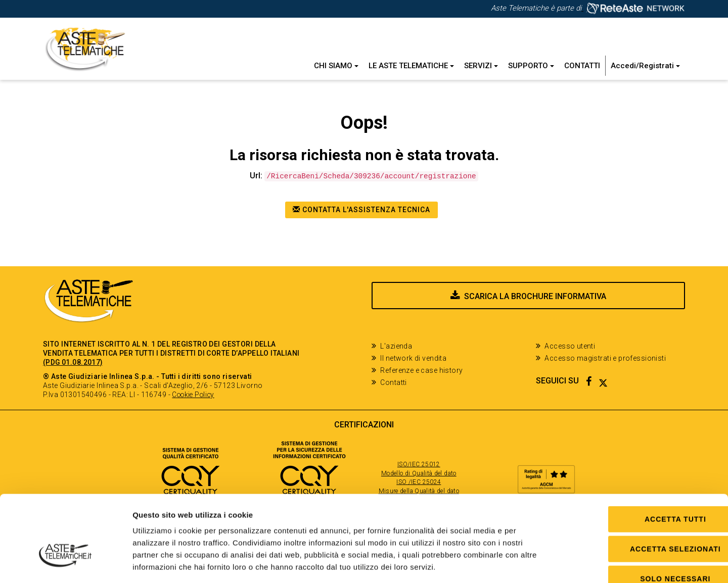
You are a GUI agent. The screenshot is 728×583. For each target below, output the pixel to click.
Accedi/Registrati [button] (645, 66)
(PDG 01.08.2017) (73, 362)
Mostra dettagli (522, 563)
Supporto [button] (531, 66)
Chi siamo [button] (336, 66)
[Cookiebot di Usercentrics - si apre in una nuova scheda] (65, 563)
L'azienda (396, 346)
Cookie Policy (195, 395)
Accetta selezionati (644, 489)
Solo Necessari (643, 518)
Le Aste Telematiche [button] (411, 66)
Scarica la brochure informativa (535, 303)
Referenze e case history (421, 370)
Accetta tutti (644, 459)
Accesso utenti (570, 346)
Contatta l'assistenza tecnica (361, 210)
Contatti (582, 66)
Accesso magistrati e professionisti (605, 358)
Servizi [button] (481, 66)
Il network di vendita (413, 358)
